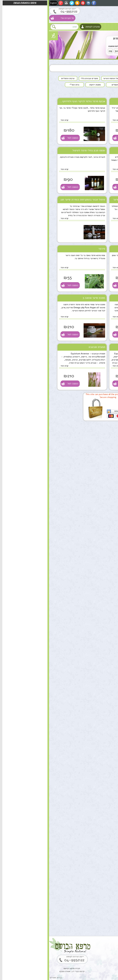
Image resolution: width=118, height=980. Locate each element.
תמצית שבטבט (48, 347)
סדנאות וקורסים (108, 470)
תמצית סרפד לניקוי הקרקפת (92, 249)
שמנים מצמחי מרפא (106, 439)
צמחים (112, 464)
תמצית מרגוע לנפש (93, 616)
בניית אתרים (7, 978)
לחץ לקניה (101, 50)
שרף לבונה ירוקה (94, 906)
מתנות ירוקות (109, 483)
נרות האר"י (110, 489)
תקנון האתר (110, 502)
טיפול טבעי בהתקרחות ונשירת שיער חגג (34, 200)
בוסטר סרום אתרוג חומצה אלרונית (93, 843)
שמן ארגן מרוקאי (94, 584)
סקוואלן (98, 809)
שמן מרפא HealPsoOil (96, 714)
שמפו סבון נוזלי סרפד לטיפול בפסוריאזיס (40, 151)
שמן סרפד (102, 101)
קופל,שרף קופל (95, 874)
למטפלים (111, 476)
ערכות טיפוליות (108, 457)
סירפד (53, 249)
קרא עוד (67, 120)
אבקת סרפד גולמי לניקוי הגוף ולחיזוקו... (33, 101)
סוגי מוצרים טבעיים (98, 426)
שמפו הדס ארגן (100, 298)
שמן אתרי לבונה (94, 745)
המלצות (112, 495)
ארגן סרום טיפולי (94, 648)
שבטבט (104, 347)
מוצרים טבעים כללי (106, 451)
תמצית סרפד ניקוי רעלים (94, 150)
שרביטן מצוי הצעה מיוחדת (83, 38)
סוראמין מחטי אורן (93, 777)
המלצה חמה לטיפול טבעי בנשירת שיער (86, 200)
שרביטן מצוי (96, 680)
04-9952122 (18, 11)
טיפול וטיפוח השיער (106, 445)
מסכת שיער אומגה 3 (45, 298)
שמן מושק (97, 551)
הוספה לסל (76, 138)
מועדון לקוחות (44, 27)
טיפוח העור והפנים (107, 432)
